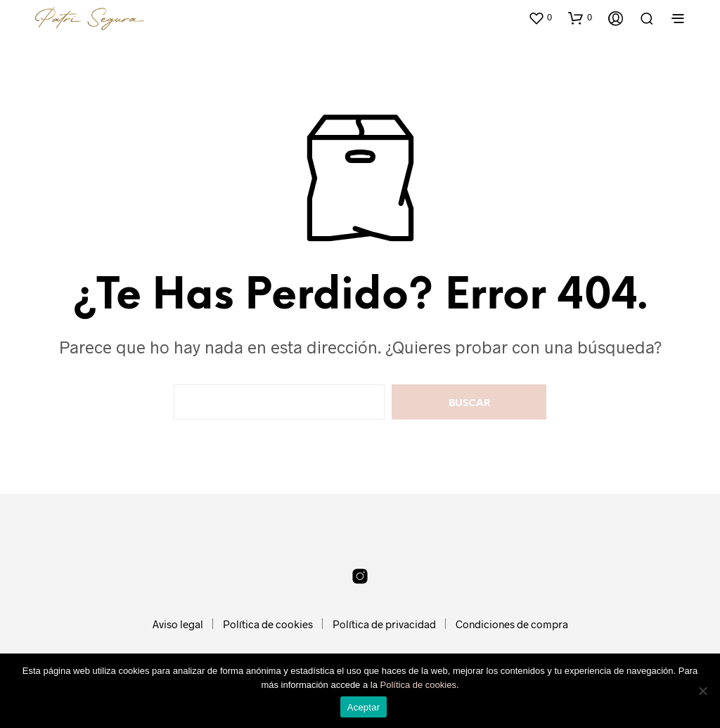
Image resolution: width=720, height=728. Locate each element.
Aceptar (364, 707)
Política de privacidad (384, 624)
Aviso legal (178, 624)
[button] (540, 18)
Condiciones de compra (512, 624)
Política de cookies (268, 624)
